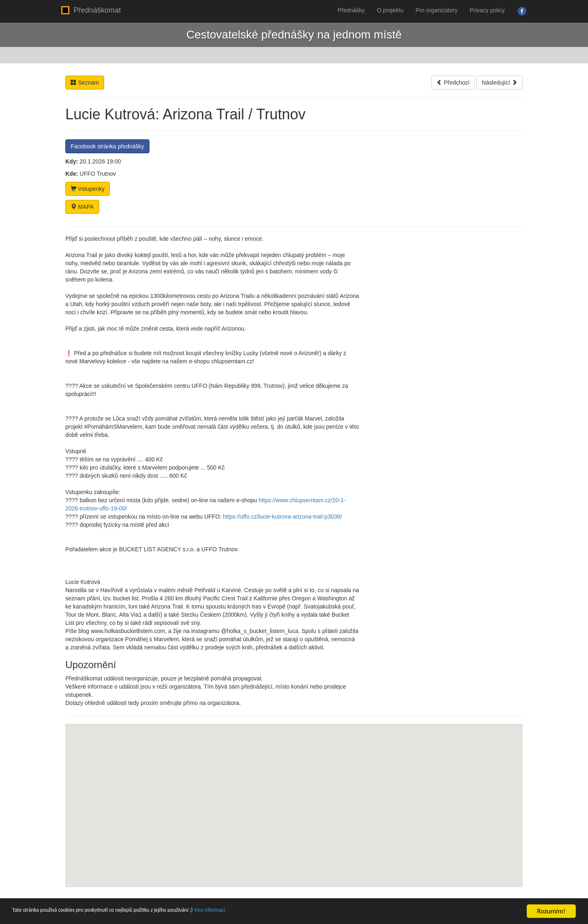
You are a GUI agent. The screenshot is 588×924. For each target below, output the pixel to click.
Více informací (265, 912)
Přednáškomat (91, 10)
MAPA (82, 207)
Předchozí (453, 83)
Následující (500, 83)
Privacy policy (487, 10)
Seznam (85, 83)
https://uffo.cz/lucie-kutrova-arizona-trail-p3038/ (283, 517)
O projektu (390, 10)
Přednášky (351, 10)
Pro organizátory (437, 10)
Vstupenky (88, 189)
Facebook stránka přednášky (107, 146)
